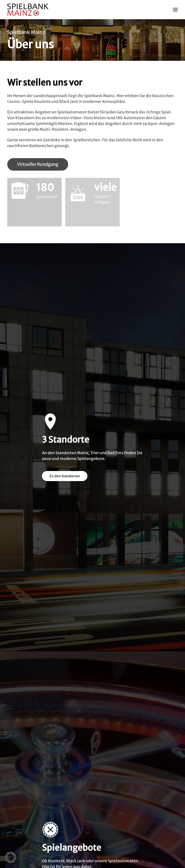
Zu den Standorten (65, 476)
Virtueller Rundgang (38, 164)
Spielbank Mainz (26, 32)
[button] (175, 10)
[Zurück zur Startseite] (28, 10)
